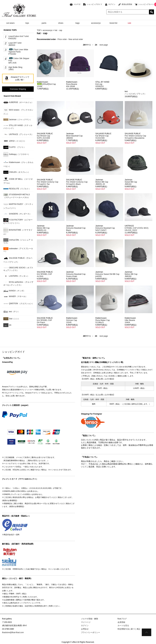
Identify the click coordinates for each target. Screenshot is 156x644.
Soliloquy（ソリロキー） (17, 154)
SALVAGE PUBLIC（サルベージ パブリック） (18, 259)
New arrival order (76, 39)
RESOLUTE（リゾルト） (17, 189)
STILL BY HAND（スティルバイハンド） (18, 127)
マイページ (86, 622)
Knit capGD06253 (99, 85)
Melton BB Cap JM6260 (131, 275)
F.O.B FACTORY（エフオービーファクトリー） (18, 221)
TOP (39, 30)
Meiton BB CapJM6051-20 (102, 183)
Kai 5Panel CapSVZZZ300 (102, 137)
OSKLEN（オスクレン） (17, 172)
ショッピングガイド (94, 4)
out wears (10, 23)
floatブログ (122, 619)
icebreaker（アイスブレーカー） (18, 250)
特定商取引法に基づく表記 (129, 629)
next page (104, 45)
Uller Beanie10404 (130, 321)
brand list (114, 23)
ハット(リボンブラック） (135, 94)
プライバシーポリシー (90, 632)
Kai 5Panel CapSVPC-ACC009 (43, 137)
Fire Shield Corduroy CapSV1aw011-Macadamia (135, 137)
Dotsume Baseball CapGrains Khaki (76, 275)
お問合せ (85, 629)
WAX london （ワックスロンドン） (18, 111)
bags (78, 23)
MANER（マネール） (15, 297)
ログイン (112, 4)
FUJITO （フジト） (14, 147)
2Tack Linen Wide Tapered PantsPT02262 (18, 52)
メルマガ (77, 4)
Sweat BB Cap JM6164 (131, 183)
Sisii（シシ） (12, 319)
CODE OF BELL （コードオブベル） (18, 180)
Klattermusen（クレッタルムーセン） (18, 164)
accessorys (96, 23)
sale (129, 23)
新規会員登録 (127, 4)
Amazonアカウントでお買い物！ (20, 78)
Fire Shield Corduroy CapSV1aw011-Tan (48, 183)
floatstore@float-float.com (13, 632)
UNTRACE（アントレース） (18, 134)
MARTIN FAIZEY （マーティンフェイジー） (18, 206)
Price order (62, 39)
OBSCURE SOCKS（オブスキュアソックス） (18, 269)
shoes (61, 23)
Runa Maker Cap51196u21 (103, 321)
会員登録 (121, 622)
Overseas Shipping (18, 89)
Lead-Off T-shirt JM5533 (15, 44)
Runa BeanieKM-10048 (72, 85)
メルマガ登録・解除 (90, 619)
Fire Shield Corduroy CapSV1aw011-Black (77, 183)
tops (27, 23)
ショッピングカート (146, 4)
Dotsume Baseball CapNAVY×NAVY (105, 229)
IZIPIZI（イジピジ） (15, 141)
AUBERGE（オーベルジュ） (18, 102)
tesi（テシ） (11, 312)
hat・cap (58, 30)
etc (7, 325)
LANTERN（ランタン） (16, 276)
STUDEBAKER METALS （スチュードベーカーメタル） (17, 196)
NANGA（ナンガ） (14, 291)
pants (44, 23)
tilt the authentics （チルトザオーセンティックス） (18, 283)
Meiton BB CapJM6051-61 (43, 229)
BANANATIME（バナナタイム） (18, 231)
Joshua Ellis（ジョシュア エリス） (18, 241)
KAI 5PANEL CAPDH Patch (44, 321)
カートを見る (123, 626)
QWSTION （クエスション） (19, 304)
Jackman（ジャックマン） (17, 120)
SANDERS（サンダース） (17, 214)
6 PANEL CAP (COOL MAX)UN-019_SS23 (137, 229)
